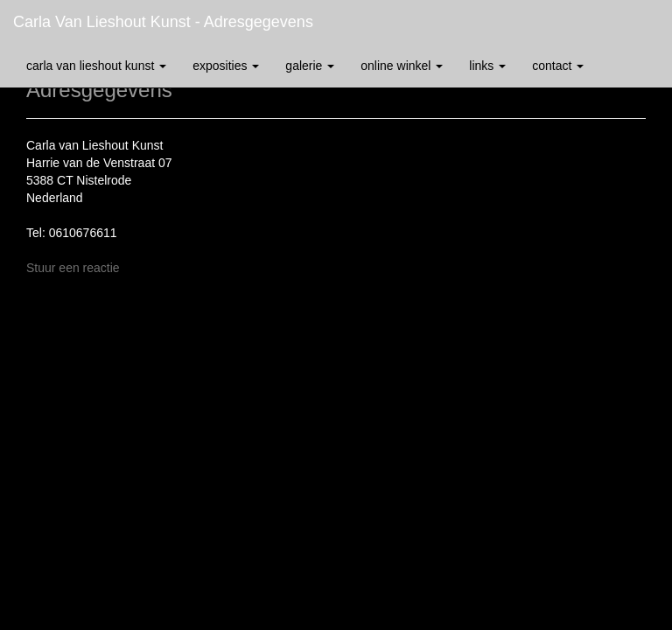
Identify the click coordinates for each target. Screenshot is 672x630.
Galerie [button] (310, 66)
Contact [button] (558, 66)
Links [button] (487, 66)
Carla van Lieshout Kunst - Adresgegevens (163, 22)
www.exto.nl (168, 515)
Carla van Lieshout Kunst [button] (96, 66)
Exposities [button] (226, 66)
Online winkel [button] (402, 66)
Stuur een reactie (73, 268)
